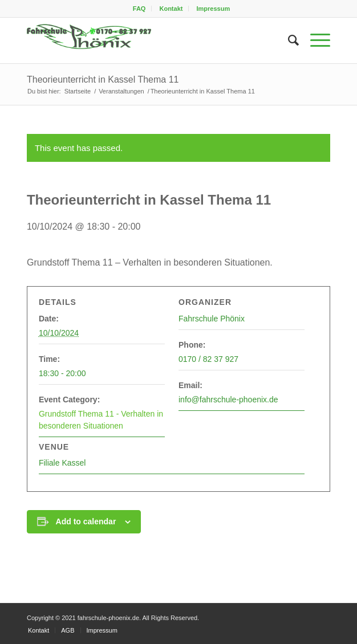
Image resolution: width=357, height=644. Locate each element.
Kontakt (171, 9)
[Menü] (315, 40)
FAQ (139, 9)
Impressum (214, 9)
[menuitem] (140, 9)
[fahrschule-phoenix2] (148, 40)
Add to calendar (86, 521)
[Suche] (288, 40)
